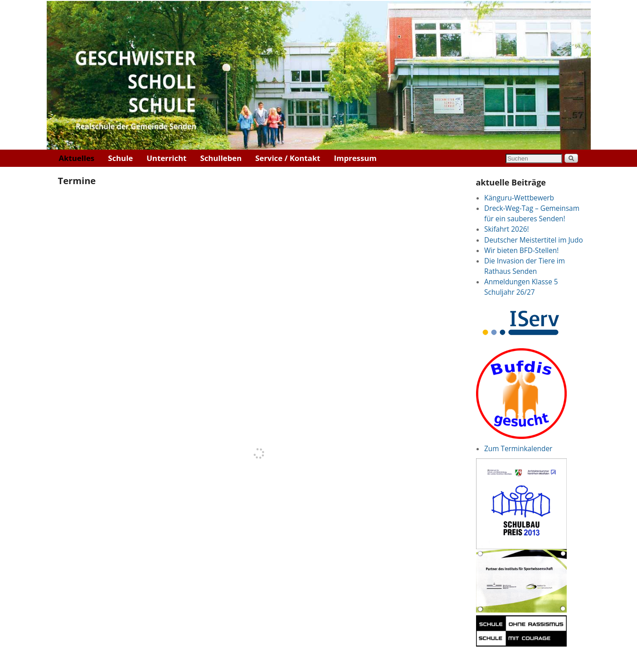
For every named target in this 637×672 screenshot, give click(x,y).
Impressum (355, 158)
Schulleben (221, 158)
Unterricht (166, 158)
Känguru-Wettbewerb (519, 198)
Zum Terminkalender (518, 449)
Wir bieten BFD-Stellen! (521, 251)
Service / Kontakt (288, 158)
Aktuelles (77, 158)
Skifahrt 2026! (507, 229)
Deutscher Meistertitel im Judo (534, 240)
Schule (120, 158)
